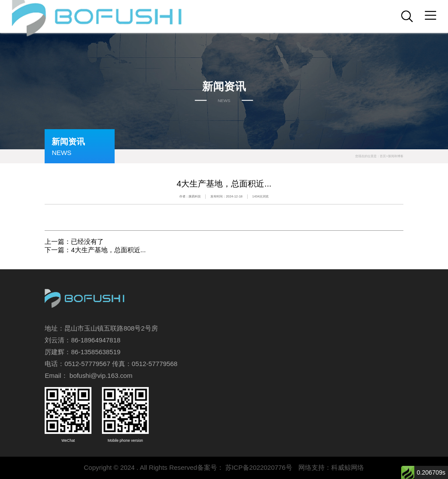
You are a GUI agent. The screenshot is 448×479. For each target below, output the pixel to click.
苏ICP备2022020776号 (259, 467)
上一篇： (74, 241)
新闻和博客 (396, 156)
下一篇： (95, 250)
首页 (383, 156)
